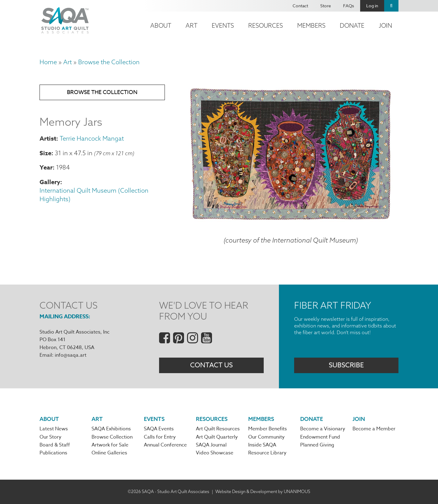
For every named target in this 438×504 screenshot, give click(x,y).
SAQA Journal (211, 445)
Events (223, 25)
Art (191, 25)
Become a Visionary (323, 429)
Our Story (50, 437)
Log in (372, 6)
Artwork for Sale (110, 445)
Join (385, 25)
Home (48, 62)
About (161, 25)
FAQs (349, 6)
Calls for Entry (160, 437)
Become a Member (374, 429)
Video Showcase (215, 453)
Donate (352, 25)
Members (311, 25)
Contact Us (211, 365)
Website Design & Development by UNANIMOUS (263, 492)
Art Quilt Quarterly (217, 437)
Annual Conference (165, 445)
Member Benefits (268, 429)
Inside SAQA (262, 445)
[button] (291, 221)
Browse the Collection (109, 62)
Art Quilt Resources (218, 429)
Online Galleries (109, 453)
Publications (53, 453)
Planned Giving (317, 445)
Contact (300, 6)
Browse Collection (112, 437)
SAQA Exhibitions (111, 429)
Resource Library (267, 453)
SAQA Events (159, 429)
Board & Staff (55, 445)
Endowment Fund (320, 437)
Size (45, 153)
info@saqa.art (71, 355)
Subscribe (346, 365)
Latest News (54, 429)
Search (391, 6)
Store (326, 6)
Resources (266, 25)
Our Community (266, 437)
